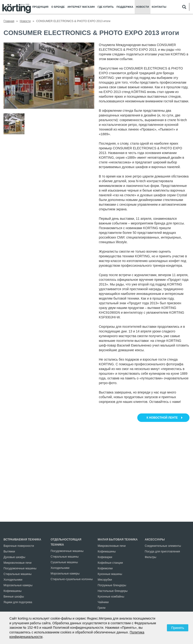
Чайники (103, 602)
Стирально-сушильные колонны (72, 579)
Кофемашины (13, 591)
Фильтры (151, 557)
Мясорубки (105, 580)
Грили (102, 608)
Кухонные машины (110, 574)
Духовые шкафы (14, 557)
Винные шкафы (14, 597)
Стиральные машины (18, 574)
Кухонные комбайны (111, 597)
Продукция (40, 7)
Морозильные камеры (18, 585)
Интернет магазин (81, 7)
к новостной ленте (162, 418)
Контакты (159, 7)
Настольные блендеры (113, 591)
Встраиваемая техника (22, 540)
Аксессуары (155, 540)
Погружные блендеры (112, 585)
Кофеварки (105, 557)
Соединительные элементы (163, 546)
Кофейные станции (110, 563)
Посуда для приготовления (162, 551)
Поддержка (125, 7)
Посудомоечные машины (20, 568)
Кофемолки (105, 568)
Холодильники (13, 580)
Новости (143, 7)
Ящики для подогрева (18, 602)
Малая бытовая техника (118, 540)
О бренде (58, 7)
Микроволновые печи (18, 563)
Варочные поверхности (19, 546)
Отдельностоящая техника (66, 542)
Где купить (106, 7)
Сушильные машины (64, 562)
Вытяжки (9, 551)
